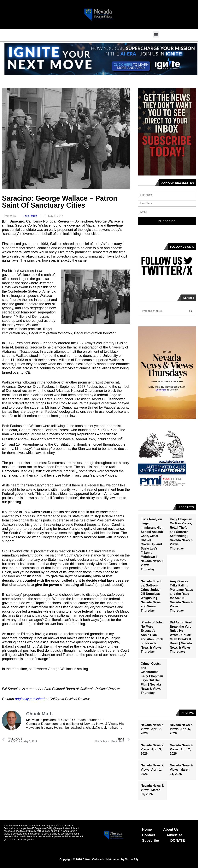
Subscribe (151, 841)
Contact (149, 835)
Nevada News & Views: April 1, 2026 (152, 770)
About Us (171, 829)
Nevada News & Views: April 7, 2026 (152, 729)
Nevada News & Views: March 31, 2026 (181, 770)
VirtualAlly (132, 859)
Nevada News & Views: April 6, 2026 (181, 729)
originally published (30, 699)
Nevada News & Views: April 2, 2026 (181, 749)
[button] (156, 34)
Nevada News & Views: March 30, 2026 (152, 790)
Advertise (174, 835)
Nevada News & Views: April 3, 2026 (152, 749)
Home (147, 829)
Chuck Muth (30, 216)
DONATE (178, 841)
